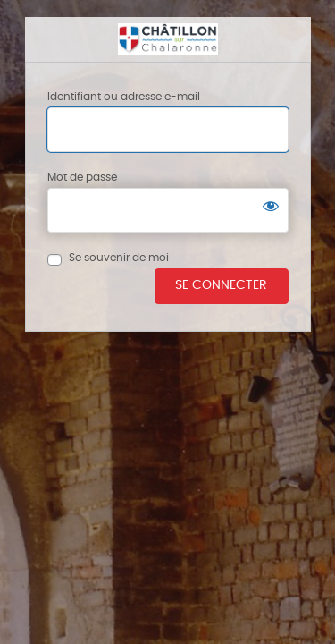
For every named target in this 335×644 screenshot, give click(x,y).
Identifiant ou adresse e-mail (124, 97)
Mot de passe (82, 177)
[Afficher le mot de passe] (271, 206)
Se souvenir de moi (119, 258)
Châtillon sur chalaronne (168, 39)
